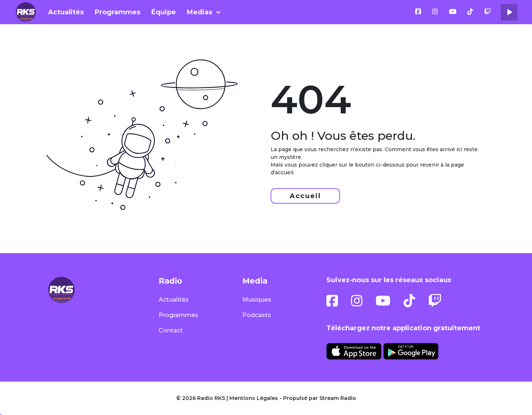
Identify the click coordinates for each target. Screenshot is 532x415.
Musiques (257, 300)
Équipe (164, 12)
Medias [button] (200, 12)
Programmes (117, 12)
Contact (171, 330)
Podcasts (257, 315)
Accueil (305, 196)
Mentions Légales (254, 398)
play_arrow (509, 12)
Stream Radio (338, 398)
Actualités (66, 12)
